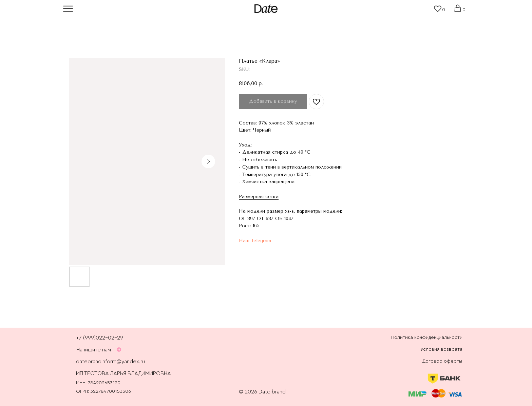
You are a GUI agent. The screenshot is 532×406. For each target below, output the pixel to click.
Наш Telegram (255, 241)
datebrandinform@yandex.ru (110, 362)
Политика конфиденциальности (427, 337)
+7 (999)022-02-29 (100, 338)
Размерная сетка (259, 197)
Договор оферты (442, 361)
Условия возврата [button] (441, 349)
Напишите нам (94, 350)
